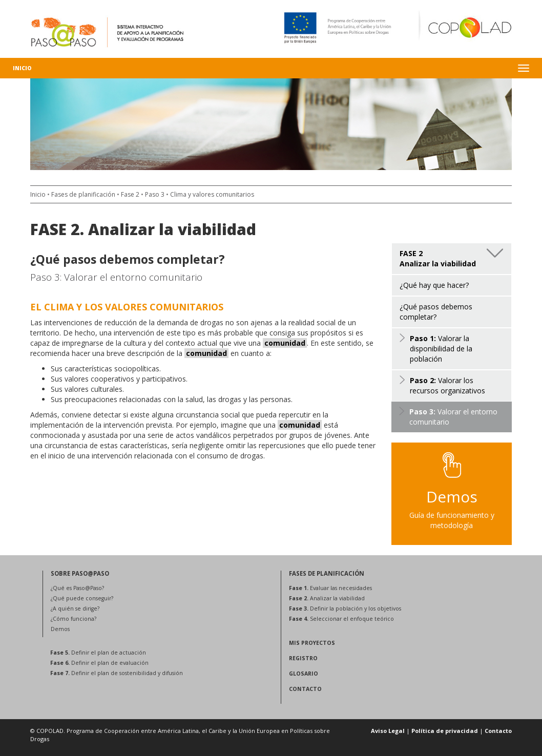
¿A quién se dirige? (75, 608)
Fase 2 (130, 194)
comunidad (285, 343)
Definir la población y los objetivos (345, 608)
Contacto (498, 731)
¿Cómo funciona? (74, 619)
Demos (60, 629)
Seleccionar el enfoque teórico (341, 619)
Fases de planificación (83, 194)
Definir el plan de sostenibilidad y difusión (117, 673)
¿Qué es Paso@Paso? (77, 588)
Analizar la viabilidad (327, 598)
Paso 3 (155, 194)
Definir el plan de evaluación (99, 663)
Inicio (22, 68)
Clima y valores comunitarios (212, 194)
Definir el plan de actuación (98, 653)
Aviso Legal (388, 731)
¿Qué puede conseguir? (82, 598)
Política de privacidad (445, 731)
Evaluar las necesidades (330, 588)
